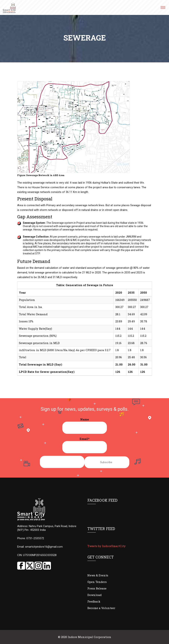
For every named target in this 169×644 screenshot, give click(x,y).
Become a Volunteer (101, 608)
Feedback (94, 601)
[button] (163, 9)
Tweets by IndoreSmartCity (106, 546)
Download (95, 595)
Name (85, 426)
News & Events (98, 575)
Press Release (97, 588)
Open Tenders (97, 582)
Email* (85, 445)
